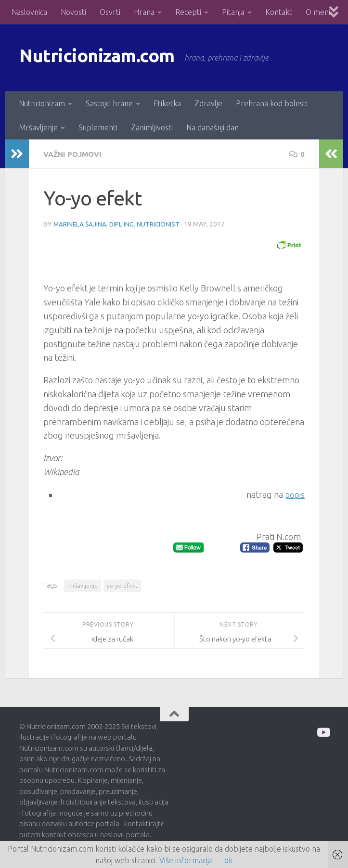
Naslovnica (29, 12)
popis (294, 494)
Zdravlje (208, 103)
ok (228, 860)
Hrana (144, 12)
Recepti (188, 12)
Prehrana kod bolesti (272, 103)
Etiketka (167, 103)
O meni (318, 12)
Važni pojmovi (75, 154)
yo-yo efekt (122, 585)
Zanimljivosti (152, 127)
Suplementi (98, 127)
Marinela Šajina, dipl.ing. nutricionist (117, 224)
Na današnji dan (213, 127)
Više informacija (186, 860)
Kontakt (279, 12)
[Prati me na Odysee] (323, 732)
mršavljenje (83, 585)
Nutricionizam (42, 103)
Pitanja (233, 12)
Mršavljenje (38, 127)
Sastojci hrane (109, 103)
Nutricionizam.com (106, 57)
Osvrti (110, 12)
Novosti (73, 12)
